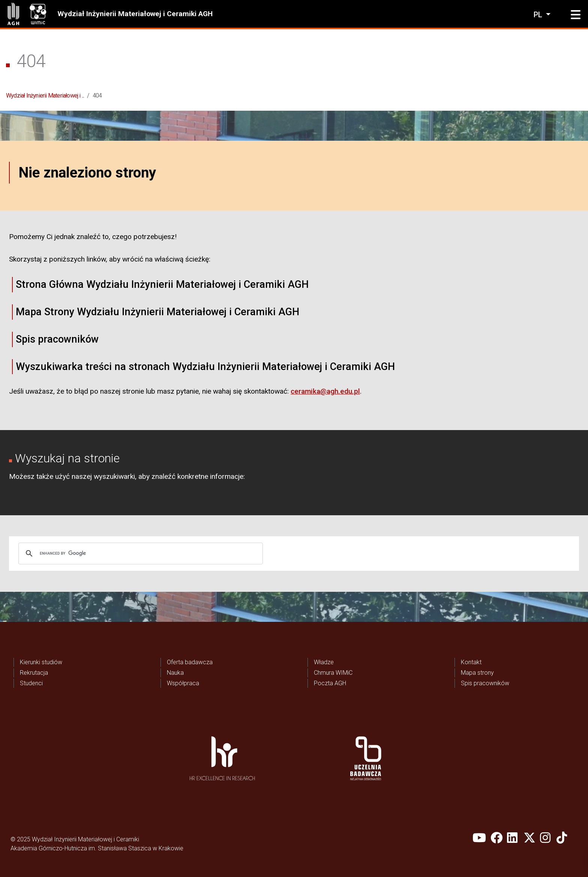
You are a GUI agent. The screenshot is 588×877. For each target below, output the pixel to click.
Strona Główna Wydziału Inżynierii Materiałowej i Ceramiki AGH (162, 284)
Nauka (175, 673)
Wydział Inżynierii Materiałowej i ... (45, 96)
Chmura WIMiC (333, 673)
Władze (324, 662)
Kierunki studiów (41, 662)
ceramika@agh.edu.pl (325, 391)
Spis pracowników (57, 339)
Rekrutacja (34, 673)
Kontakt (471, 662)
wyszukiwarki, (115, 476)
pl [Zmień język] (539, 15)
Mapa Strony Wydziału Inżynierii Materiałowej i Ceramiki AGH (157, 312)
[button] (576, 15)
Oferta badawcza (190, 662)
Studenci (31, 683)
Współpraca (183, 683)
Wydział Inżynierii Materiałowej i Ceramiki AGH (135, 14)
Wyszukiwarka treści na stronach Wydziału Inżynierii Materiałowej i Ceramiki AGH (205, 367)
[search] (139, 554)
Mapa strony (477, 673)
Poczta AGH (330, 683)
